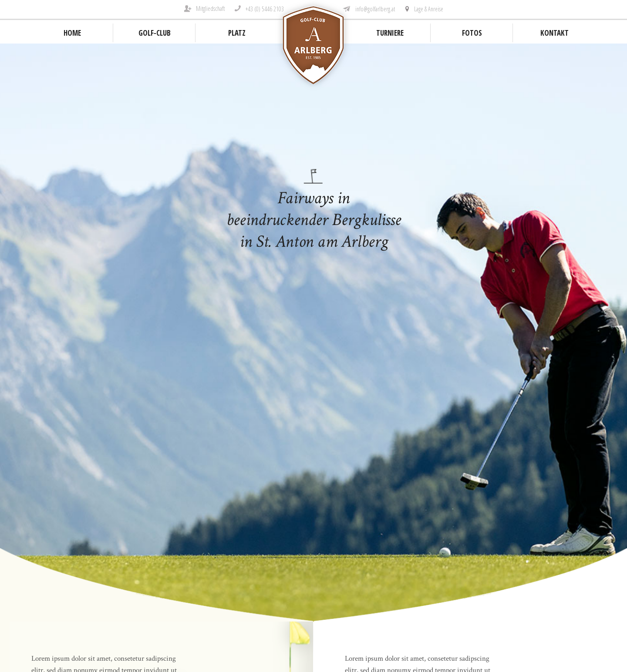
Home (72, 33)
